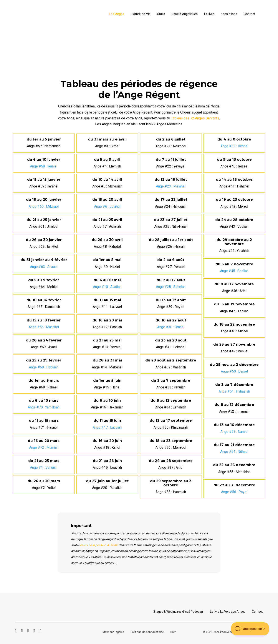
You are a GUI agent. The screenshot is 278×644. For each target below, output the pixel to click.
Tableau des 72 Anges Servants (195, 118)
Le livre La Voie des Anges (228, 612)
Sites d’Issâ (229, 14)
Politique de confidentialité (147, 632)
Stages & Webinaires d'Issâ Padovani (178, 612)
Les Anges (117, 14)
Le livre (209, 14)
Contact (249, 14)
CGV (173, 632)
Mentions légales (113, 632)
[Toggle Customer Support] (250, 629)
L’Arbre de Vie (141, 14)
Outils (161, 14)
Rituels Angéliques (185, 14)
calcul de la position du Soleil (99, 545)
